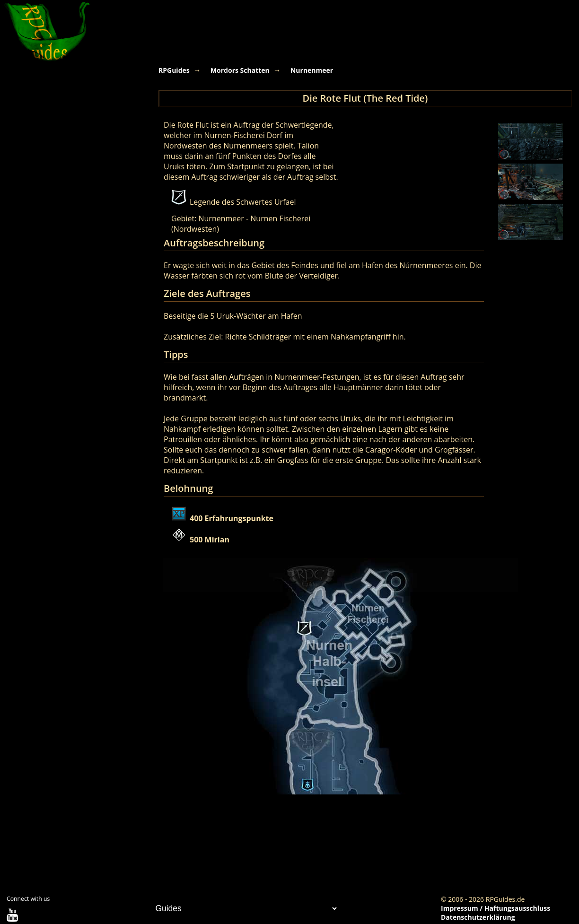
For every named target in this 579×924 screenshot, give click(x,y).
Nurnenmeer (312, 70)
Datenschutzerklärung (478, 917)
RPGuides (174, 70)
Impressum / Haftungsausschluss (496, 908)
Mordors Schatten (240, 70)
